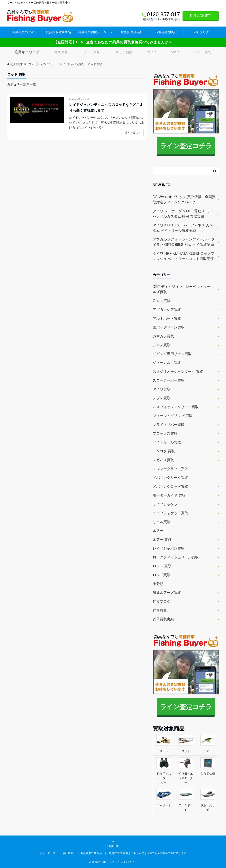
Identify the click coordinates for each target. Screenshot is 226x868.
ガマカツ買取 (163, 336)
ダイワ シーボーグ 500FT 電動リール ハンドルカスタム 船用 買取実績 (182, 214)
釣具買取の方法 (23, 32)
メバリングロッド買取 (170, 487)
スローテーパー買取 (169, 380)
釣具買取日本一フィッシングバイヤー (113, 862)
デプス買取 (162, 398)
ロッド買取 (162, 575)
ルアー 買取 (203, 52)
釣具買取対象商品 (58, 32)
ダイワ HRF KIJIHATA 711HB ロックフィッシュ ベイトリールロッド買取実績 (184, 256)
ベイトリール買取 (167, 442)
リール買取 (162, 522)
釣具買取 (160, 610)
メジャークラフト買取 (170, 469)
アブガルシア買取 (167, 310)
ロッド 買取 (124, 52)
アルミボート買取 (167, 318)
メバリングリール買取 (170, 478)
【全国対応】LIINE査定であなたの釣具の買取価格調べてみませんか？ (113, 42)
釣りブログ (201, 32)
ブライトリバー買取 (169, 425)
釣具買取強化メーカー (94, 32)
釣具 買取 (61, 52)
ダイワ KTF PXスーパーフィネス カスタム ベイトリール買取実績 (183, 228)
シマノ (175, 52)
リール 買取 (91, 52)
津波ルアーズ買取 (167, 593)
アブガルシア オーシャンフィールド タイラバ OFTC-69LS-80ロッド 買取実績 (184, 242)
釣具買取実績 (166, 32)
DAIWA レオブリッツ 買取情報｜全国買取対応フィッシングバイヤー (184, 200)
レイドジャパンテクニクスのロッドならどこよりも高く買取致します (106, 108)
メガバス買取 (163, 460)
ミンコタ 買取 (164, 451)
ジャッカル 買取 (167, 363)
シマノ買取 (162, 345)
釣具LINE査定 (201, 16)
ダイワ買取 (162, 389)
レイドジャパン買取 (169, 548)
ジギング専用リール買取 (172, 354)
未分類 (158, 584)
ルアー (158, 531)
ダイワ (152, 52)
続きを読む (132, 133)
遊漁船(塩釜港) (131, 32)
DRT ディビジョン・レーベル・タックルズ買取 (183, 289)
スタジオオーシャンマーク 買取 (178, 372)
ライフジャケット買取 (170, 513)
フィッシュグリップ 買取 (173, 416)
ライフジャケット (167, 504)
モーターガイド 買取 (169, 495)
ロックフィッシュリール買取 (176, 557)
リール (164, 751)
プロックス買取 (165, 433)
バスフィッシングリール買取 (176, 407)
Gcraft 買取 (162, 301)
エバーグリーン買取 (169, 327)
